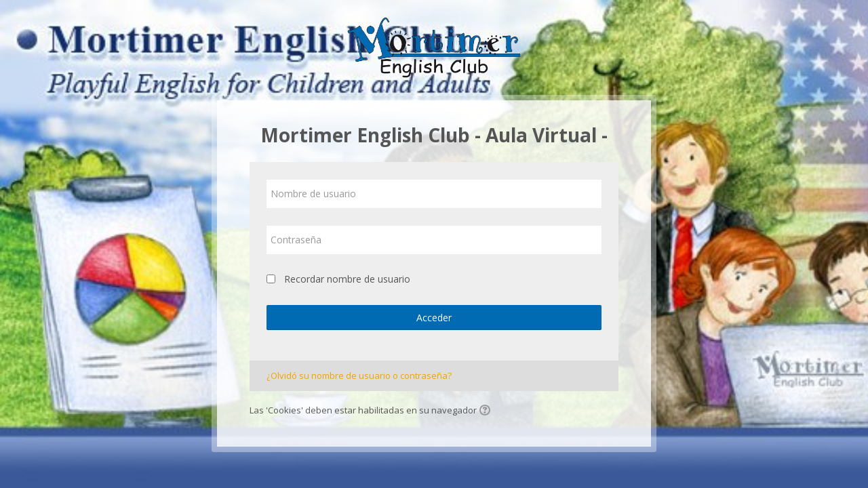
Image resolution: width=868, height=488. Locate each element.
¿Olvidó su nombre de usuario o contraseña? (359, 375)
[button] (487, 411)
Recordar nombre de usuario (347, 279)
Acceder (434, 318)
